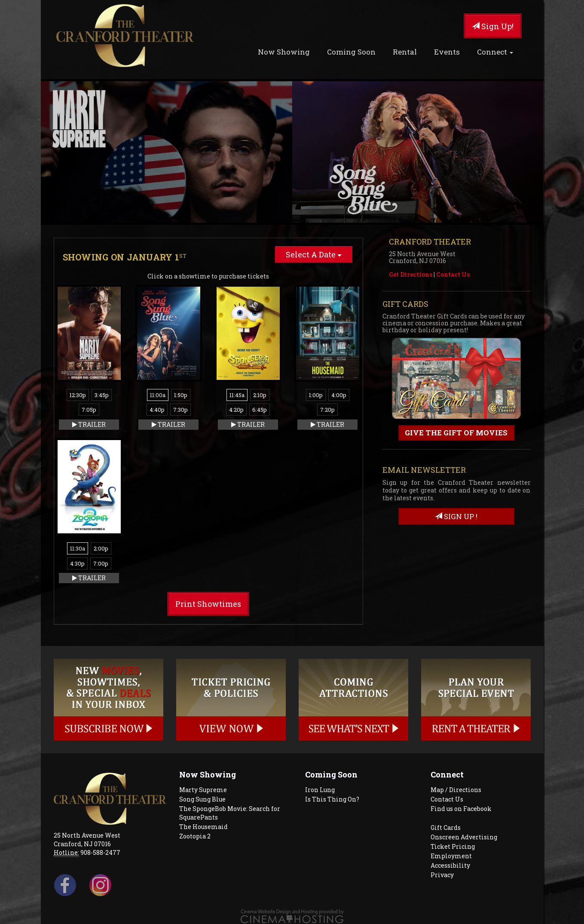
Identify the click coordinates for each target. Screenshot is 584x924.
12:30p (78, 395)
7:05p (89, 410)
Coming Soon (351, 52)
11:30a (78, 548)
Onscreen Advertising (464, 837)
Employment (451, 856)
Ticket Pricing (453, 846)
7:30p (180, 410)
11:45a (237, 395)
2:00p (101, 548)
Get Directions (411, 274)
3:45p (102, 395)
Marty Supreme (203, 790)
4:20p (236, 410)
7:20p (327, 410)
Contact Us (453, 274)
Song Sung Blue (202, 799)
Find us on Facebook (461, 809)
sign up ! (456, 516)
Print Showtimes (208, 604)
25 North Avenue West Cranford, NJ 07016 (87, 840)
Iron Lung (320, 790)
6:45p (260, 410)
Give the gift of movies (456, 433)
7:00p (101, 563)
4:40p (157, 410)
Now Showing (284, 52)
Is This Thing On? (332, 799)
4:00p (339, 395)
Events (447, 52)
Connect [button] (495, 52)
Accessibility (450, 865)
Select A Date (314, 254)
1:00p (316, 395)
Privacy (442, 875)
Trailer (89, 424)
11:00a (158, 395)
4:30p (77, 563)
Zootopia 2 (195, 836)
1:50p (181, 395)
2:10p (260, 395)
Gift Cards (446, 828)
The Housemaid (203, 827)
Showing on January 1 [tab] (125, 257)
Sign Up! (493, 26)
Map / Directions (456, 790)
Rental (405, 52)
